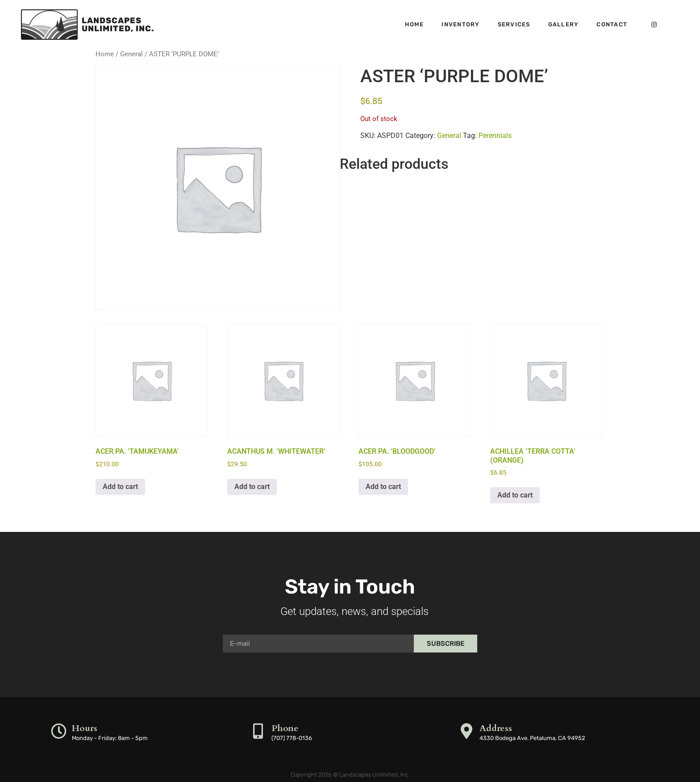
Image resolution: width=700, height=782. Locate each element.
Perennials (495, 136)
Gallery (564, 24)
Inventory (460, 24)
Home (414, 24)
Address (496, 728)
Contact (612, 24)
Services (514, 24)
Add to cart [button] (120, 487)
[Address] (466, 731)
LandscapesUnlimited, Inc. (118, 25)
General (131, 54)
